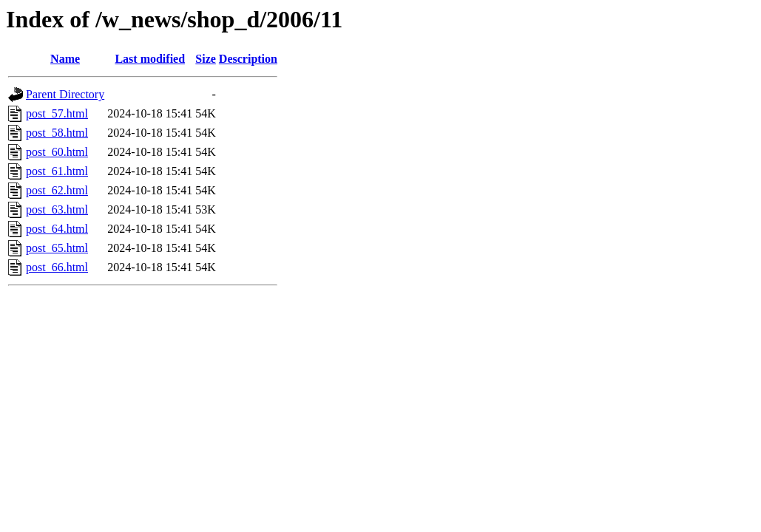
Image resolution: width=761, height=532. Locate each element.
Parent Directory (65, 94)
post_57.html (57, 113)
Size (206, 59)
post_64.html (57, 229)
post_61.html (57, 171)
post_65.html (57, 248)
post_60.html (57, 152)
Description (248, 59)
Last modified (150, 59)
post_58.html (57, 133)
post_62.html (57, 190)
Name (65, 59)
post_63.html (57, 209)
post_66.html (57, 267)
